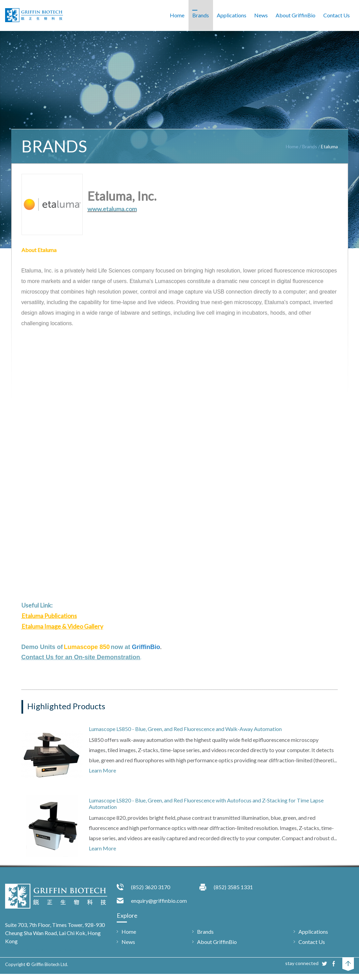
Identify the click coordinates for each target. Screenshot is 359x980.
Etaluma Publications (49, 616)
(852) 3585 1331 (233, 887)
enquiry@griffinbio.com (159, 901)
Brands (310, 146)
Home (292, 146)
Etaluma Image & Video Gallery (62, 626)
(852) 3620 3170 (151, 887)
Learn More (102, 770)
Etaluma (329, 146)
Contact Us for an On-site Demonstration (81, 657)
